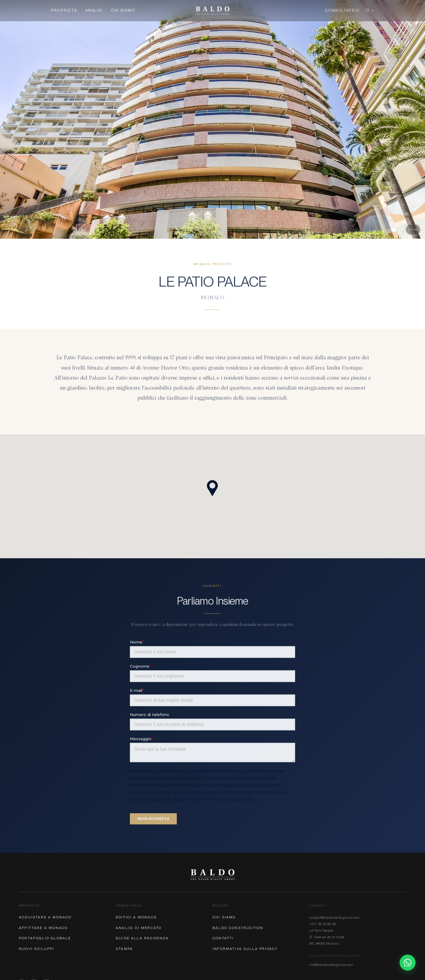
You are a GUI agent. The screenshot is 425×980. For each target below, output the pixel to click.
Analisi (94, 10)
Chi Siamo (123, 10)
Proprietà (64, 10)
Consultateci (342, 10)
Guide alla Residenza (142, 938)
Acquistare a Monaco (45, 917)
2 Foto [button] (413, 229)
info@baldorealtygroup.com (331, 965)
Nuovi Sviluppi (37, 949)
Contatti (223, 938)
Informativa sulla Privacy (245, 949)
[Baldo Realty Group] (212, 874)
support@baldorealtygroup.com (335, 918)
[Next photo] (414, 119)
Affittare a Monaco (43, 928)
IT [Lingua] (370, 10)
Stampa (124, 949)
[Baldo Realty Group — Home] (212, 11)
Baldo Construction (238, 928)
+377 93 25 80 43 (323, 924)
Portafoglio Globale (45, 938)
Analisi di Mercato (139, 928)
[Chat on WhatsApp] (408, 963)
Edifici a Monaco (136, 917)
